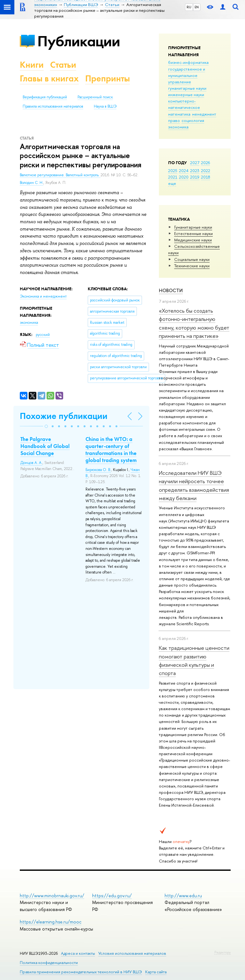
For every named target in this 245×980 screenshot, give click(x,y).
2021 (173, 177)
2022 (206, 171)
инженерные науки (186, 95)
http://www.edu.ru (183, 896)
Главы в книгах (49, 78)
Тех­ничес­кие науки (192, 266)
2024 (184, 171)
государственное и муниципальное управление (187, 75)
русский (43, 335)
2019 (195, 177)
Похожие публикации (64, 416)
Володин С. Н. (32, 183)
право (174, 120)
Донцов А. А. (31, 463)
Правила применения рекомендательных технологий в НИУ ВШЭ (81, 972)
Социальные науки (192, 259)
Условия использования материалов (132, 953)
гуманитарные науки (187, 88)
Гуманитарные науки (193, 227)
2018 (206, 177)
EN (197, 7)
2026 (205, 163)
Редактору (223, 952)
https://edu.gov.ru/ (112, 896)
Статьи (63, 65)
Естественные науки (193, 233)
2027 (195, 163)
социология (193, 120)
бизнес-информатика (188, 62)
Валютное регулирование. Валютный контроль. (60, 175)
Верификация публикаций (45, 97)
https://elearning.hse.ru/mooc (51, 922)
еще (172, 183)
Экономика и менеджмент (43, 296)
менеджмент (204, 114)
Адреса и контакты (78, 953)
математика (179, 114)
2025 (173, 171)
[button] (46, 426)
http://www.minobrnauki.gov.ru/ (52, 896)
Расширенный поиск (95, 97)
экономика (178, 127)
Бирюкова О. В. (98, 470)
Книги (32, 65)
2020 (184, 177)
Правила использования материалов (53, 106)
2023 (195, 171)
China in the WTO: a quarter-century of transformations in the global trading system (111, 450)
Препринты (108, 78)
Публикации (79, 41)
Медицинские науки (193, 240)
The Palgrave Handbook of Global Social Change (45, 446)
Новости (171, 290)
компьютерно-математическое (184, 104)
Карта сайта (156, 972)
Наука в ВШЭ (105, 106)
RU (189, 7)
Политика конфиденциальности (49, 963)
